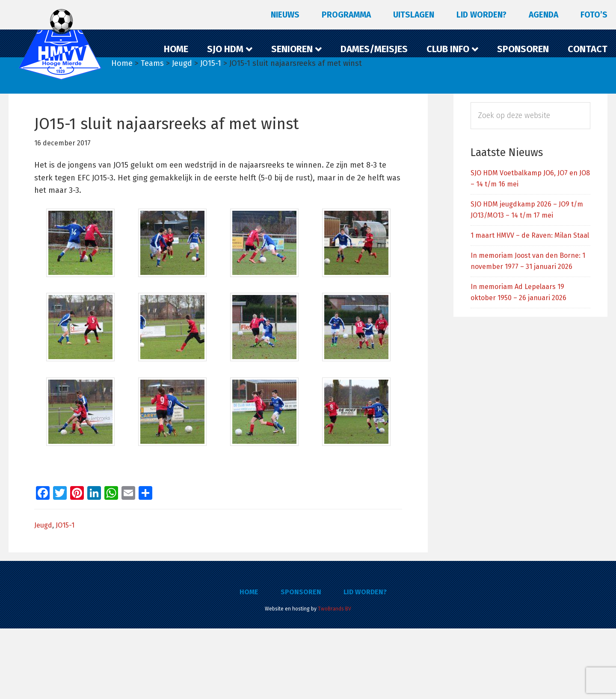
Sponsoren (301, 662)
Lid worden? (365, 662)
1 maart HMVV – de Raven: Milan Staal (530, 235)
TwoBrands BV (335, 679)
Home (249, 662)
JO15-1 (65, 596)
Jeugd (43, 596)
